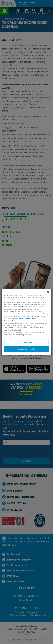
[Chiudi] (48, 292)
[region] (27, 322)
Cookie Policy (18, 318)
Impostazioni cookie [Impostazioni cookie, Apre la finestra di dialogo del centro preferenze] (27, 342)
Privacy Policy (31, 318)
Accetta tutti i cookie (27, 349)
